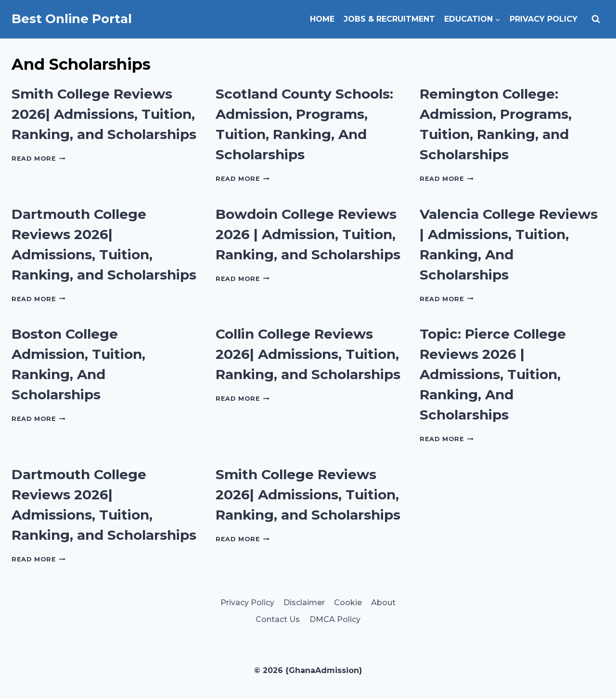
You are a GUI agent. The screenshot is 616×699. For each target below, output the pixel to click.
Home (322, 19)
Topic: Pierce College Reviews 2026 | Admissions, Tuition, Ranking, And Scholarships (493, 374)
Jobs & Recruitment (389, 19)
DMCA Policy (335, 619)
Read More (38, 159)
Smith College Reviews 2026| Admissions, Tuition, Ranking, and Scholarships (104, 114)
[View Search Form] (596, 19)
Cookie (348, 603)
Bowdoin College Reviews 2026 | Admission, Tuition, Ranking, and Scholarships (308, 234)
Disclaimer (304, 603)
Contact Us (278, 619)
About (383, 603)
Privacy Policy (544, 19)
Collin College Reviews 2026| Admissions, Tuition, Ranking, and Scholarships (308, 354)
